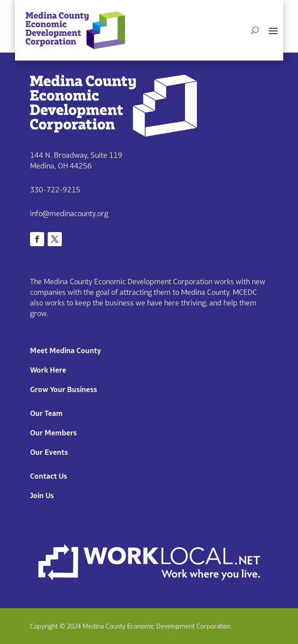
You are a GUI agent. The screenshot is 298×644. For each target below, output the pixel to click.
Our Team (46, 413)
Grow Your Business (64, 389)
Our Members (53, 433)
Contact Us (49, 476)
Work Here (48, 370)
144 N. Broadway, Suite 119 (76, 155)
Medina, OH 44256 (61, 166)
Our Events (49, 452)
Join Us (42, 495)
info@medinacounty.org (69, 213)
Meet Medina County (66, 351)
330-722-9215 (55, 190)
